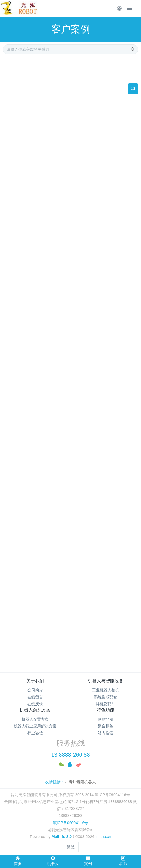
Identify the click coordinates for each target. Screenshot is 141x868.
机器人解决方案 (35, 710)
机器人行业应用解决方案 (35, 726)
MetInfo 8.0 (62, 837)
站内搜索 (106, 733)
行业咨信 (35, 733)
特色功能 (106, 710)
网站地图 (106, 719)
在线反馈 (35, 704)
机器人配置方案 (35, 719)
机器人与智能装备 (106, 681)
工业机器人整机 (106, 690)
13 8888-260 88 (70, 755)
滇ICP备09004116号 (71, 823)
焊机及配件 (106, 704)
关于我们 (35, 681)
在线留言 (35, 697)
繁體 (71, 847)
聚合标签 (106, 726)
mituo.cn (104, 837)
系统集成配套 (106, 697)
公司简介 (35, 690)
